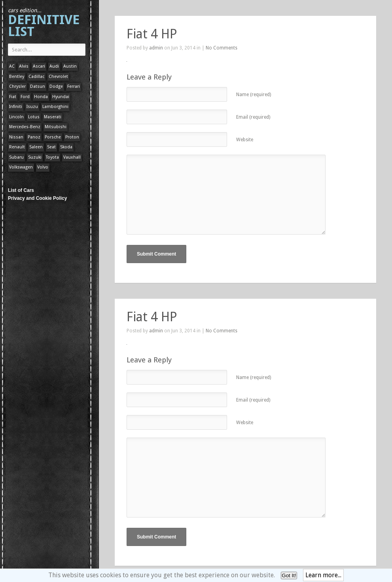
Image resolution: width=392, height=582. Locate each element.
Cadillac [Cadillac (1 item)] (36, 77)
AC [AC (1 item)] (12, 66)
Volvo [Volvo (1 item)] (43, 167)
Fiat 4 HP (152, 34)
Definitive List (44, 23)
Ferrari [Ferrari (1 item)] (74, 86)
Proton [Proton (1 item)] (72, 137)
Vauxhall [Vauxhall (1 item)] (72, 157)
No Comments (222, 48)
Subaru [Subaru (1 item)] (16, 157)
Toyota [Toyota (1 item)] (52, 157)
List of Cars (21, 190)
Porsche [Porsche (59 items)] (53, 137)
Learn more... (323, 575)
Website (245, 140)
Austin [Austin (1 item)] (70, 66)
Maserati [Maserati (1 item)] (53, 117)
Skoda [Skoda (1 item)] (66, 147)
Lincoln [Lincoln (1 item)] (16, 117)
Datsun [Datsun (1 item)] (38, 86)
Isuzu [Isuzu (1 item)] (32, 107)
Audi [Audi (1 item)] (54, 66)
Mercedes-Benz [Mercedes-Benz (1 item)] (25, 127)
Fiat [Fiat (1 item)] (13, 97)
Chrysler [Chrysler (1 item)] (17, 86)
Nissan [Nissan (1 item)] (16, 137)
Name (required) (254, 95)
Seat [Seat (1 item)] (51, 147)
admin (156, 48)
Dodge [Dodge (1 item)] (56, 86)
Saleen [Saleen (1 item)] (36, 147)
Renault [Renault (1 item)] (17, 147)
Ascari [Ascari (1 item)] (39, 66)
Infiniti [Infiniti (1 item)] (16, 107)
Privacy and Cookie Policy (37, 198)
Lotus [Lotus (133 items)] (34, 117)
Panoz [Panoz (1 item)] (34, 137)
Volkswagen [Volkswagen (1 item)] (21, 167)
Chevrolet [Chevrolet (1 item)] (58, 77)
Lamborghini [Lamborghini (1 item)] (55, 107)
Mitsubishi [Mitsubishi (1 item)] (56, 127)
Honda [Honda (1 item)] (41, 97)
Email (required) (253, 117)
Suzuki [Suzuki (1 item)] (35, 157)
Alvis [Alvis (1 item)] (24, 66)
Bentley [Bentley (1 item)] (17, 77)
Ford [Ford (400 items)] (25, 97)
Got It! (289, 575)
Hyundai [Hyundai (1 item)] (61, 97)
